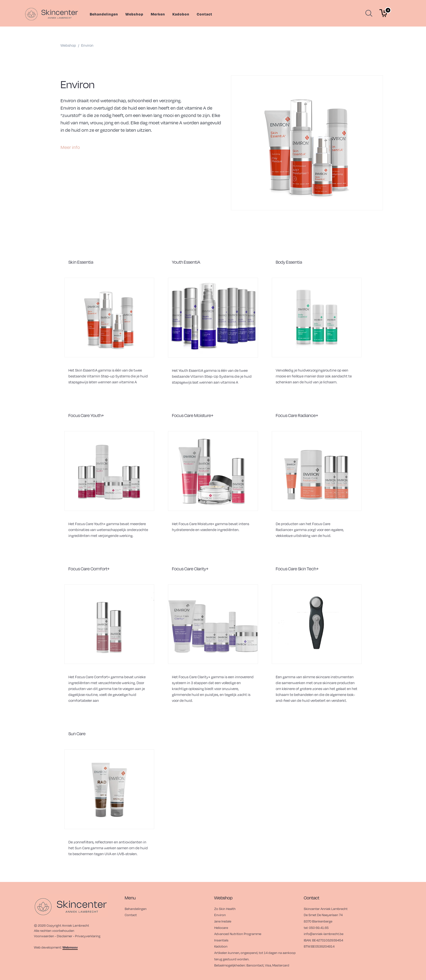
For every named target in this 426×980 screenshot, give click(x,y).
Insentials (221, 940)
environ (87, 45)
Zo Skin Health (225, 909)
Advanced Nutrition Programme (238, 934)
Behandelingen (104, 14)
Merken (158, 14)
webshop (68, 45)
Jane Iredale (223, 921)
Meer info (70, 147)
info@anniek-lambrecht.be (324, 934)
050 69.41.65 (319, 928)
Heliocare (221, 928)
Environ (220, 915)
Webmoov (70, 947)
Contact (205, 14)
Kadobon (181, 14)
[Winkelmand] (383, 13)
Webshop (134, 14)
